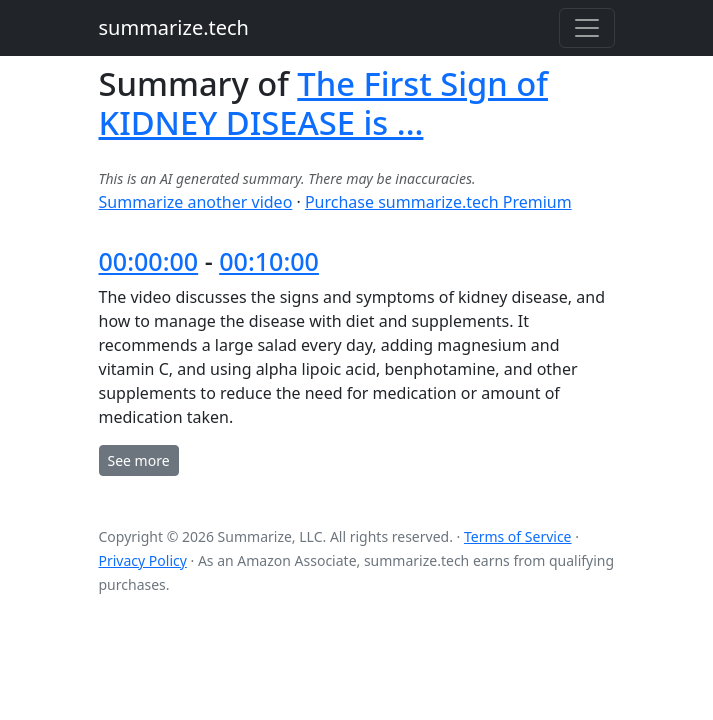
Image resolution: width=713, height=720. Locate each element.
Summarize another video (196, 202)
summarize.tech (174, 27)
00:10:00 (269, 261)
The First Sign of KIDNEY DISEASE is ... (323, 103)
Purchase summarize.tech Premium (438, 202)
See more (139, 460)
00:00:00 (149, 261)
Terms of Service (518, 536)
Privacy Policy (143, 560)
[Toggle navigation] (587, 28)
